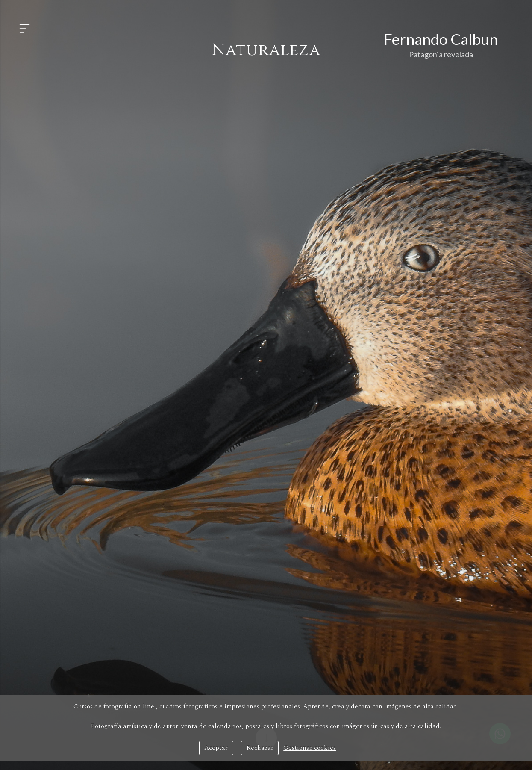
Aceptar (216, 748)
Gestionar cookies (310, 748)
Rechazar (260, 748)
